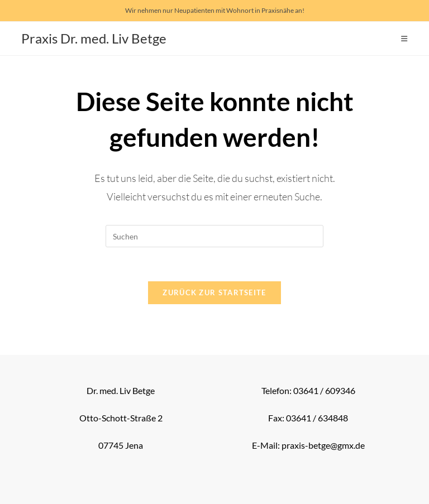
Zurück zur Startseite (214, 292)
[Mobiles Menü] (404, 39)
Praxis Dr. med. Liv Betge (94, 38)
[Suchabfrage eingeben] (214, 236)
